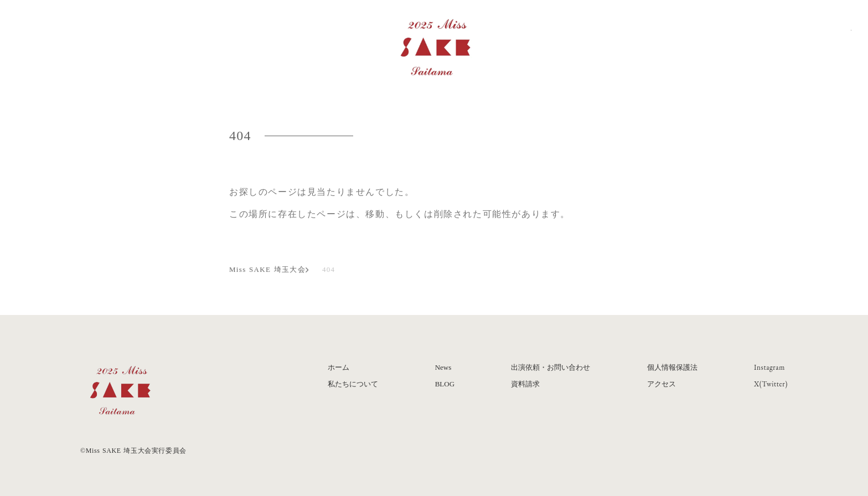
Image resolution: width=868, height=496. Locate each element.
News (443, 367)
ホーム (339, 367)
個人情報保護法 (672, 367)
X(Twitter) (771, 384)
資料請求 (525, 384)
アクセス (662, 384)
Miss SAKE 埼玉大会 (267, 270)
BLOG (445, 384)
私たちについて (353, 384)
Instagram (769, 367)
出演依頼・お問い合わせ (551, 367)
